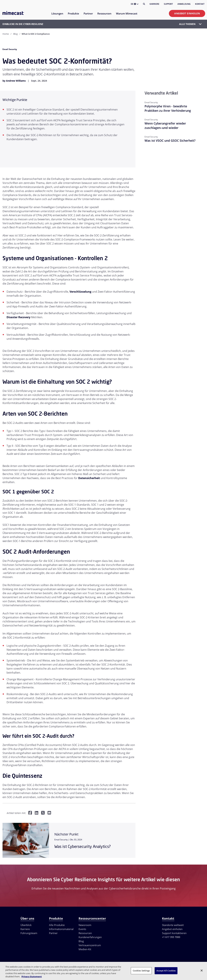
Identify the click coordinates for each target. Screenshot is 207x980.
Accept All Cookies (166, 971)
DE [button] (135, 4)
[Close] (202, 970)
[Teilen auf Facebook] (30, 813)
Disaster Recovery (18, 317)
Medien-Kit (85, 949)
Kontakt (200, 4)
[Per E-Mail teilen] (49, 813)
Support (168, 4)
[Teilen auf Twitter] (43, 813)
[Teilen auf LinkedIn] (37, 813)
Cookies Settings (141, 971)
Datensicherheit (89, 478)
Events (82, 929)
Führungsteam (29, 933)
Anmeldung (184, 4)
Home (6, 34)
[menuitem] (57, 16)
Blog (15, 34)
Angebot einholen (187, 13)
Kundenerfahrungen (90, 937)
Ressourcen (85, 933)
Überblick (26, 925)
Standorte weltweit (173, 925)
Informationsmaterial (61, 929)
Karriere (154, 4)
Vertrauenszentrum (90, 945)
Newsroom (85, 925)
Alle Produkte (57, 925)
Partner (53, 933)
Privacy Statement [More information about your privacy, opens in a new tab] (32, 976)
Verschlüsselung (80, 292)
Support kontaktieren (174, 933)
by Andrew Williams (14, 81)
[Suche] (144, 4)
